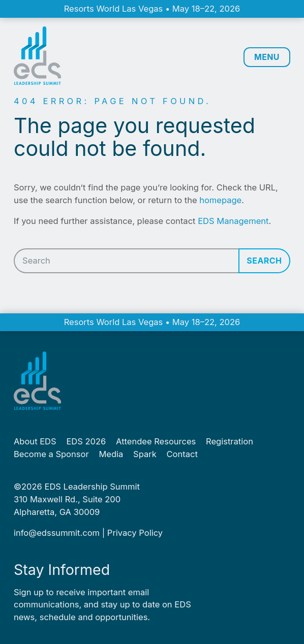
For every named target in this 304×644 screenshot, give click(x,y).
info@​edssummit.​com (57, 533)
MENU (266, 57)
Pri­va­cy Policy (135, 533)
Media (111, 454)
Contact (182, 454)
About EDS (35, 441)
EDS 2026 (86, 441)
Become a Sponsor (51, 454)
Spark (145, 454)
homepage (220, 200)
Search (264, 261)
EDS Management (233, 221)
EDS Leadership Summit (92, 487)
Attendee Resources (156, 441)
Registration (230, 441)
